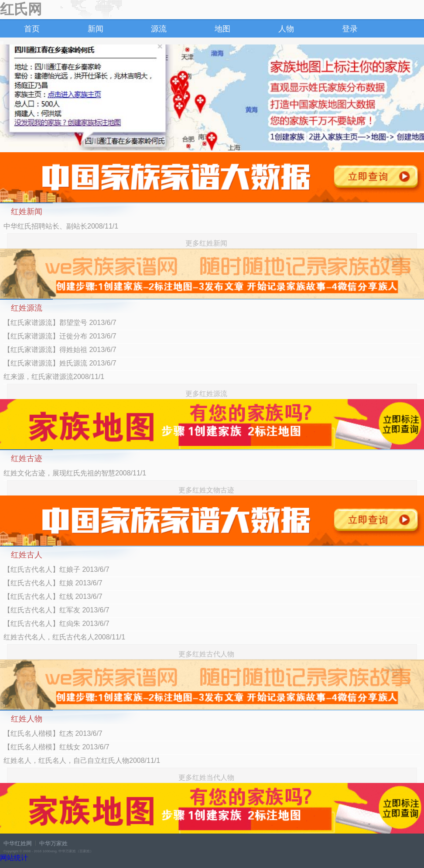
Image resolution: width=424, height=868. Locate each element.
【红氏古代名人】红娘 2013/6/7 (53, 583)
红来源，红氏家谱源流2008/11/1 (54, 377)
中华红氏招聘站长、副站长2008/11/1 (61, 226)
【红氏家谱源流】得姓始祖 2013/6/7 (60, 350)
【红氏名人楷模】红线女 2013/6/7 (56, 747)
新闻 (96, 29)
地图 (222, 29)
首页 (32, 29)
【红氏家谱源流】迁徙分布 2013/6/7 (60, 336)
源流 (159, 29)
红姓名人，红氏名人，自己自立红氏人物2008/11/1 (82, 760)
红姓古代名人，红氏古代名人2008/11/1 (64, 637)
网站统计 (14, 858)
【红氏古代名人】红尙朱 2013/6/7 (56, 624)
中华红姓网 (18, 843)
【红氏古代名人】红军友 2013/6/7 (56, 610)
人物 (286, 29)
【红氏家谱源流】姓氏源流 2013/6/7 (60, 363)
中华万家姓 (53, 843)
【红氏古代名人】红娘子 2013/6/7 (56, 569)
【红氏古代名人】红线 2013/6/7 (53, 596)
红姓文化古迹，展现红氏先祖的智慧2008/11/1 (75, 473)
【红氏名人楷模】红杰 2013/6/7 (53, 733)
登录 (350, 29)
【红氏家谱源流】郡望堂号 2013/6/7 (60, 323)
